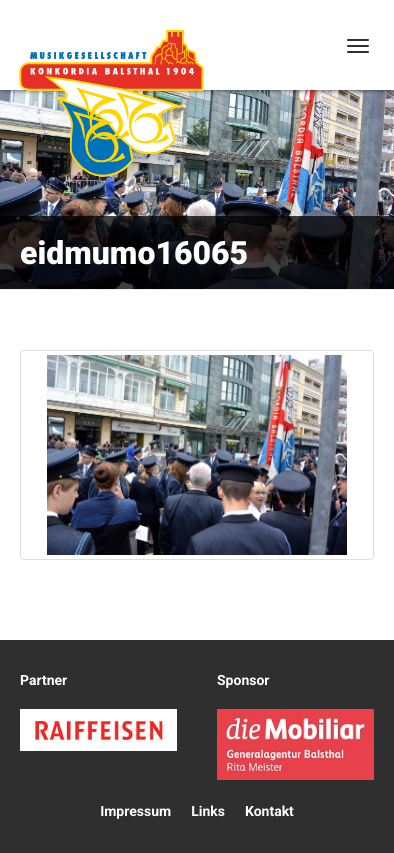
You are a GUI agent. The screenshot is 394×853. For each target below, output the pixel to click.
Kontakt (269, 812)
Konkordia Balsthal (111, 103)
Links (208, 812)
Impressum (135, 812)
